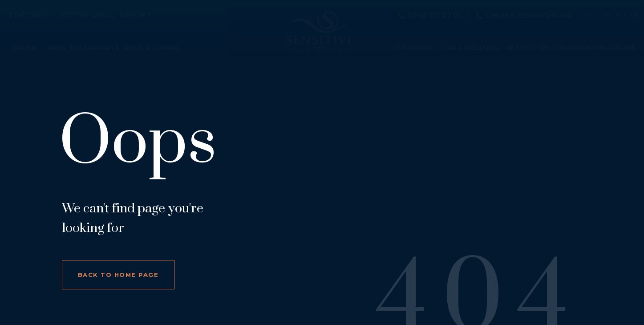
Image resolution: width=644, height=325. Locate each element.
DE (635, 16)
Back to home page (118, 275)
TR (587, 16)
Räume (25, 48)
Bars (56, 48)
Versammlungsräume (595, 48)
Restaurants (95, 48)
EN (606, 16)
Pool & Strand (152, 48)
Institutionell (87, 16)
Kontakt (135, 16)
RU (621, 16)
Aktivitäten (528, 48)
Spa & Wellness (472, 48)
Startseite (29, 16)
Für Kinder (414, 48)
